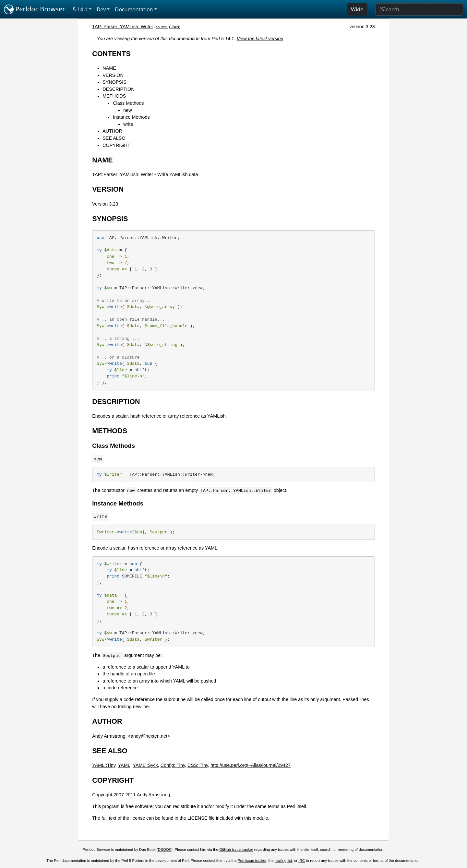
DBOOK (165, 850)
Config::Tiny (173, 765)
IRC (302, 861)
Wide (357, 9)
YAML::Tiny (104, 765)
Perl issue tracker (252, 861)
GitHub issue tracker (236, 850)
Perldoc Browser (35, 9)
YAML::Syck (145, 765)
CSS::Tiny (198, 765)
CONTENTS (111, 54)
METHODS (114, 96)
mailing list (283, 861)
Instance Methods (131, 117)
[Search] (419, 9)
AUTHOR (112, 131)
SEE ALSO (114, 138)
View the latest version (260, 39)
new (127, 110)
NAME (109, 68)
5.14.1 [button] (80, 9)
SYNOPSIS (114, 82)
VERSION (113, 75)
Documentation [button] (134, 9)
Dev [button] (101, 9)
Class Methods (128, 103)
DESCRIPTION (118, 89)
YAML (124, 765)
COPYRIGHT (116, 145)
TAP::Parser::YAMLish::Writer (123, 27)
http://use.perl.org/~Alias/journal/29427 (251, 765)
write (128, 124)
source (161, 27)
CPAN (174, 27)
